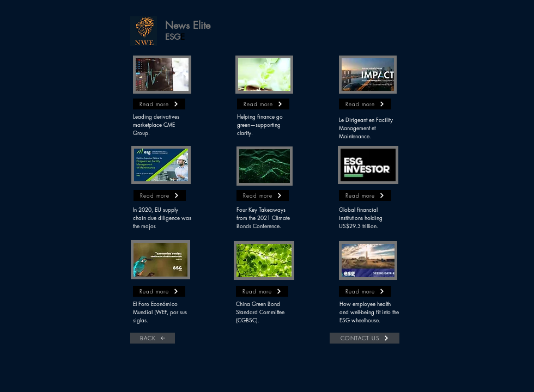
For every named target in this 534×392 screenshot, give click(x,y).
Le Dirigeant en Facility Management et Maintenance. (366, 128)
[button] (144, 31)
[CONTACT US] (365, 338)
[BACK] (153, 338)
